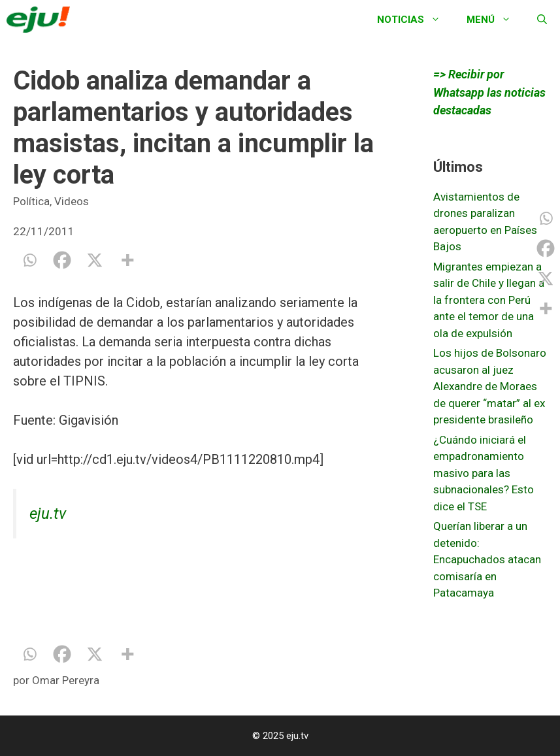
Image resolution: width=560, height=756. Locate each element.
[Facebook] (62, 260)
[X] (95, 260)
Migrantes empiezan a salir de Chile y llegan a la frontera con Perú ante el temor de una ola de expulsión (489, 300)
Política (31, 201)
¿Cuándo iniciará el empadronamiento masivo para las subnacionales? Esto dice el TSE (484, 473)
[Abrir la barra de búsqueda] (542, 20)
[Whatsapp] (29, 260)
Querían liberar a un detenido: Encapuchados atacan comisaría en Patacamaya (487, 559)
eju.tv (48, 514)
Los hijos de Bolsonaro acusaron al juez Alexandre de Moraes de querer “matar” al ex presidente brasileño (490, 386)
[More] (127, 260)
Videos (72, 201)
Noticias (415, 20)
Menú (495, 20)
